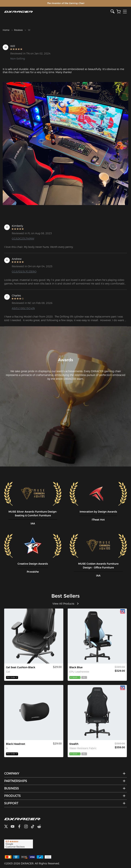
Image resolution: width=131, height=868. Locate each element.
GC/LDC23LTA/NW (23, 239)
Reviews (18, 30)
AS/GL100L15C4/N (23, 308)
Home (6, 30)
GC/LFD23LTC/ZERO (24, 272)
